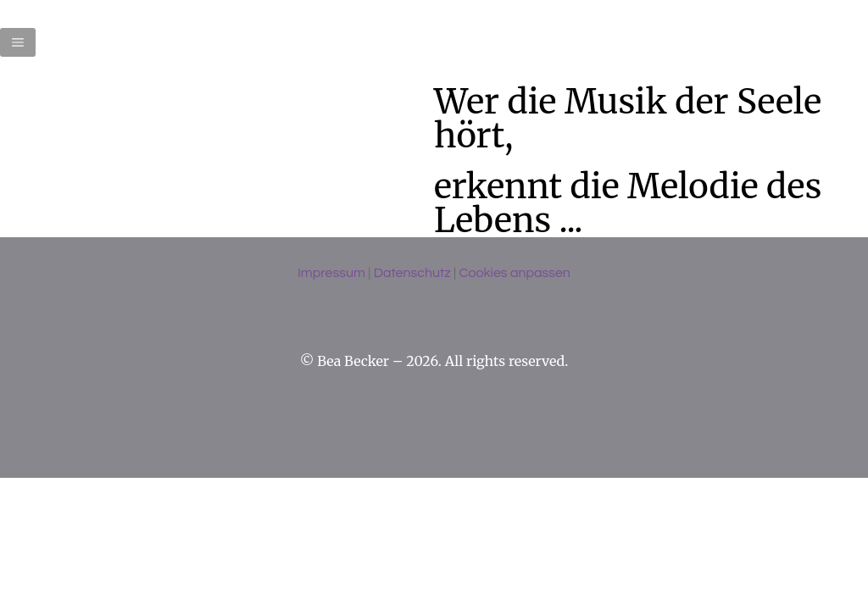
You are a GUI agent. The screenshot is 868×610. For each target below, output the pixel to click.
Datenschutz (412, 273)
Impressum (331, 273)
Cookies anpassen (514, 273)
